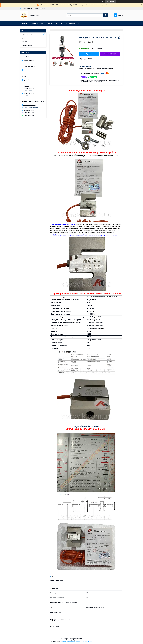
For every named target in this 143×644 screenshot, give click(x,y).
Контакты (59, 23)
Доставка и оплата (72, 23)
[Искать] (106, 15)
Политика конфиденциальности (84, 642)
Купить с (110, 54)
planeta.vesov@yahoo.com (31, 108)
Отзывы (24, 42)
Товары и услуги (37, 23)
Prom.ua (79, 638)
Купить (89, 54)
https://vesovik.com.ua (86, 427)
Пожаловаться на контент (68, 642)
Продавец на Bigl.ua (71, 640)
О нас (50, 23)
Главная (25, 23)
